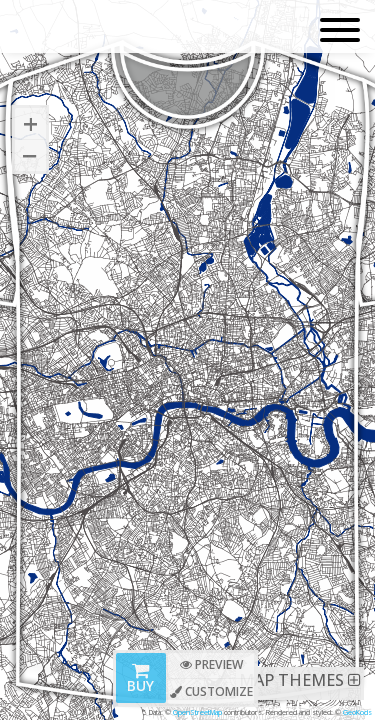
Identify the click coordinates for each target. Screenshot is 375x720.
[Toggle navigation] (340, 31)
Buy (140, 680)
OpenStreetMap (197, 712)
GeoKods (357, 712)
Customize (211, 691)
